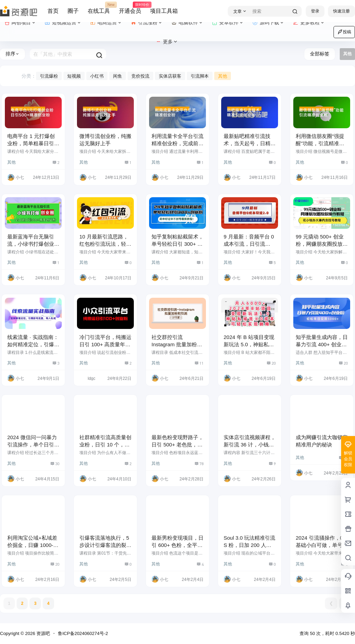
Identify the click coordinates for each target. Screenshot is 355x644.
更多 (167, 42)
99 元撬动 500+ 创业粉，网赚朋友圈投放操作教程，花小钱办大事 (322, 244)
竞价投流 (140, 76)
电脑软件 (187, 23)
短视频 (74, 76)
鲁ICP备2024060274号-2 (83, 633)
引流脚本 (200, 76)
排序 (12, 54)
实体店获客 (170, 76)
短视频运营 (63, 23)
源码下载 (269, 23)
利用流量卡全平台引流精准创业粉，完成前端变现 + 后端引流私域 (177, 143)
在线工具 (99, 8)
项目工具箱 (164, 11)
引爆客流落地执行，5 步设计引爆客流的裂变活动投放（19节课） (105, 545)
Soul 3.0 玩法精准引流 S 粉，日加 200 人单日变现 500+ (249, 545)
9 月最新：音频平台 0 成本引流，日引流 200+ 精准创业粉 (249, 244)
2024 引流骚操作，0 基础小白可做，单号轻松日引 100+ (322, 545)
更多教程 (309, 23)
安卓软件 (228, 23)
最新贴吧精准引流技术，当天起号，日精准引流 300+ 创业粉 (250, 143)
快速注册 (341, 11)
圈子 (73, 11)
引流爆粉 (49, 76)
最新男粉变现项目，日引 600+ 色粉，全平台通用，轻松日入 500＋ (177, 545)
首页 (53, 11)
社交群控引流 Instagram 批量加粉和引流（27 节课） (177, 344)
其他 (223, 76)
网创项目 (20, 23)
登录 (315, 11)
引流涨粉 (147, 23)
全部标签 (320, 54)
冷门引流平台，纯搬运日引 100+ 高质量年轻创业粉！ (105, 344)
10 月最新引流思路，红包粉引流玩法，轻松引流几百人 (105, 244)
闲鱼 (118, 76)
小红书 (97, 76)
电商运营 (106, 23)
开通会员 (130, 8)
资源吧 (42, 633)
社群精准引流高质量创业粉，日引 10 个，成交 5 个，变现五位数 (105, 445)
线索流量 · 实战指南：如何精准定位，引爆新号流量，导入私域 (33, 344)
